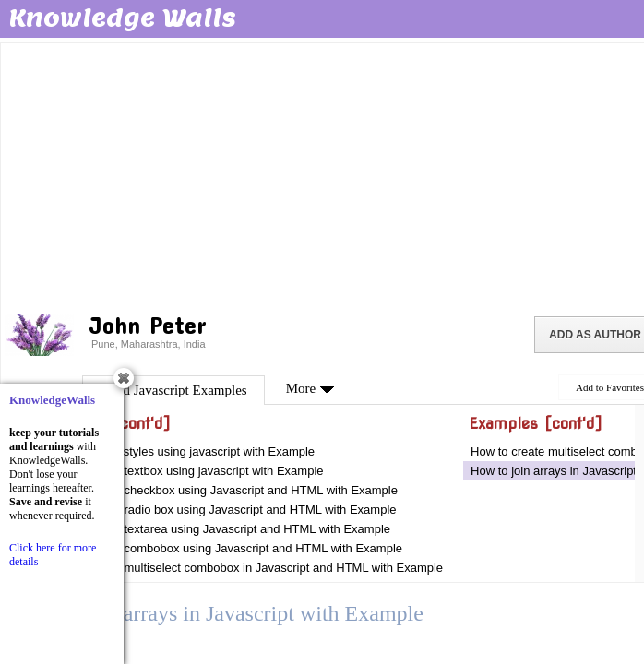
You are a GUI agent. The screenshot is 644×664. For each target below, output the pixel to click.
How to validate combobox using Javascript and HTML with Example (221, 548)
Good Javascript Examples (173, 390)
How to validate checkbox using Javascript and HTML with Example (218, 490)
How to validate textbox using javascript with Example (181, 471)
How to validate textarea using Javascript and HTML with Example (215, 529)
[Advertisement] (324, 175)
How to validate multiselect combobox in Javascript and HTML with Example (241, 568)
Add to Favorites (610, 387)
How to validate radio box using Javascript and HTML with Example (218, 510)
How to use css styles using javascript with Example (177, 451)
